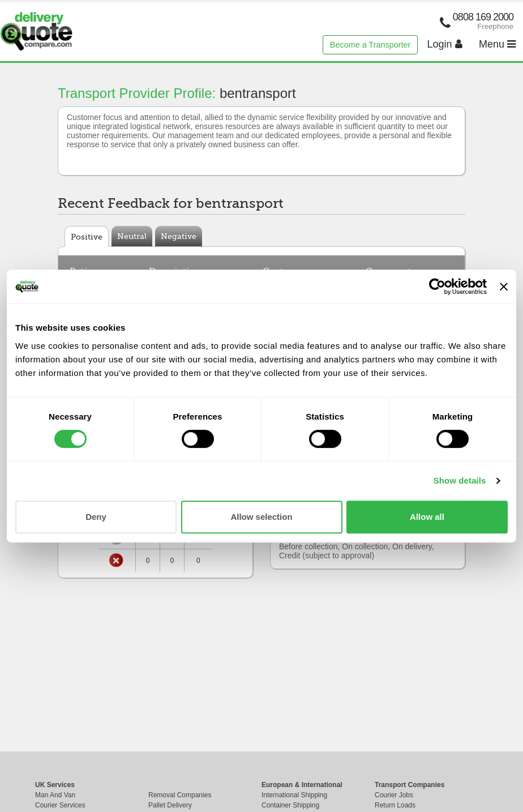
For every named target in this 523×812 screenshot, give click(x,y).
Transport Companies (410, 785)
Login (445, 44)
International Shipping (294, 795)
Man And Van (55, 795)
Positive (87, 237)
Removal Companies (180, 795)
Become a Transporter (370, 45)
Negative (179, 236)
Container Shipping (290, 805)
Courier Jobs (394, 795)
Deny (96, 517)
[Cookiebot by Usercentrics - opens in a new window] (437, 287)
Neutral (132, 236)
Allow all (427, 517)
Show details (460, 480)
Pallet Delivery (170, 805)
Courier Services (60, 805)
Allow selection (261, 517)
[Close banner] (504, 287)
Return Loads (395, 805)
